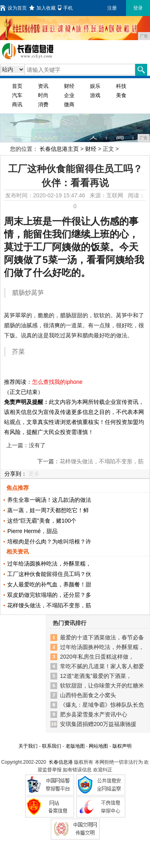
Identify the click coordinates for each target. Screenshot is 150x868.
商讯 (17, 104)
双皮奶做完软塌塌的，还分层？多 (49, 595)
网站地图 (98, 746)
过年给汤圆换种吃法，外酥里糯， (49, 564)
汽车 (17, 95)
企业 (69, 95)
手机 (65, 8)
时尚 (43, 95)
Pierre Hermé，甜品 (32, 531)
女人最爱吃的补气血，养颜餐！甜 (49, 584)
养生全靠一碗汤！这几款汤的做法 (49, 500)
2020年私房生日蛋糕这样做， (97, 657)
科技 (121, 86)
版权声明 (122, 746)
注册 (112, 8)
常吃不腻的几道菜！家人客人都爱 (102, 666)
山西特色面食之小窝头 (88, 695)
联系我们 (52, 746)
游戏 (95, 95)
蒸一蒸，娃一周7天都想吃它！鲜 (48, 510)
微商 (69, 104)
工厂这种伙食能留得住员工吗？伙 (49, 574)
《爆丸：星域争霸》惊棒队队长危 (102, 705)
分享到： (16, 474)
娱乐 (95, 86)
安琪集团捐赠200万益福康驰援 (98, 724)
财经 (69, 86)
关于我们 (28, 746)
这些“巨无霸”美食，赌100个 (42, 521)
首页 (17, 86)
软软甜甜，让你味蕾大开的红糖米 (102, 685)
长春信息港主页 (59, 149)
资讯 (43, 86)
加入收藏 (42, 8)
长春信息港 (61, 762)
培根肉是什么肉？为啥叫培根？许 (49, 541)
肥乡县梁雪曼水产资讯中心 (94, 714)
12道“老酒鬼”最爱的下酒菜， (96, 676)
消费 (43, 104)
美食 (121, 95)
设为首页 (13, 8)
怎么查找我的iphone (57, 382)
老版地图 (75, 746)
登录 (138, 8)
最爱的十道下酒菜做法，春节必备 (102, 637)
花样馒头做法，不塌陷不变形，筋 (49, 605)
